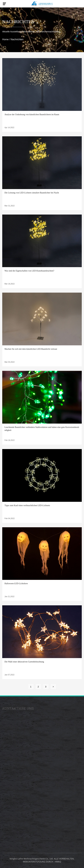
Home (5, 39)
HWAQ (58, 863)
